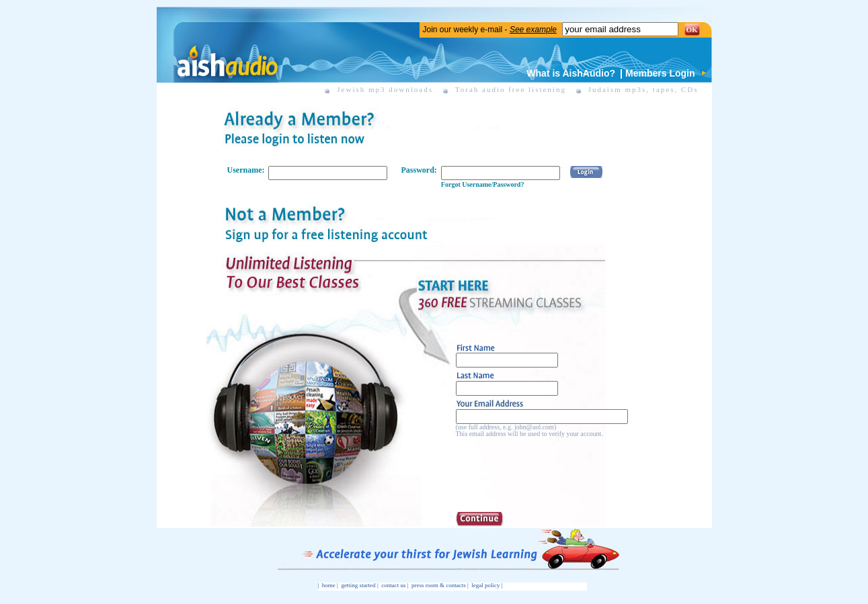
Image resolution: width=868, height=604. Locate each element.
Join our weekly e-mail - (490, 30)
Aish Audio (227, 52)
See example (533, 30)
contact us (393, 585)
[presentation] (558, 472)
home (329, 585)
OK (692, 30)
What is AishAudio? (571, 73)
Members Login (660, 73)
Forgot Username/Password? (483, 184)
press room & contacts (439, 585)
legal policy (485, 585)
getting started (358, 585)
